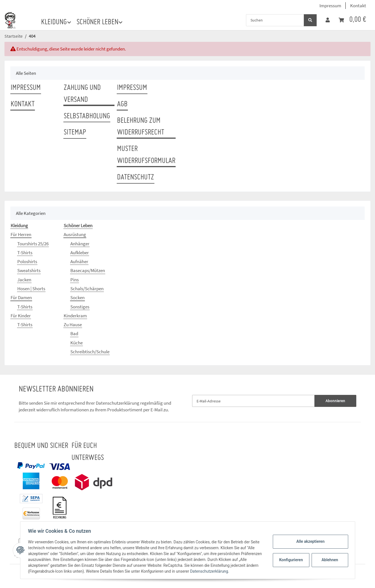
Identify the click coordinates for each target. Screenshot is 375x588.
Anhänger (80, 244)
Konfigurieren (291, 560)
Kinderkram (75, 316)
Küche (77, 343)
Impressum (330, 6)
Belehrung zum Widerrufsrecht (141, 127)
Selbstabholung (87, 116)
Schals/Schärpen (87, 289)
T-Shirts (25, 253)
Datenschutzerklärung (118, 403)
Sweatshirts (29, 270)
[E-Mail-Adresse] (254, 401)
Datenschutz (136, 177)
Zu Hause (73, 325)
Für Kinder (21, 316)
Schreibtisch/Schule (90, 352)
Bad (74, 333)
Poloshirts (27, 261)
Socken (77, 297)
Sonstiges (80, 307)
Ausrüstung (75, 234)
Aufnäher (79, 261)
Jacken (24, 280)
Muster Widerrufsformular (146, 155)
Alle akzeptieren (309, 541)
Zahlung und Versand (82, 94)
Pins (75, 280)
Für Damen (21, 297)
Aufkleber (80, 253)
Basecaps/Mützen (88, 270)
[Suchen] (275, 20)
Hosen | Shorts (31, 289)
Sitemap (75, 133)
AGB (122, 104)
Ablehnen (329, 560)
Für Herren (21, 234)
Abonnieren (335, 401)
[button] (328, 20)
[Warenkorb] (352, 20)
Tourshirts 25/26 (33, 244)
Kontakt (358, 6)
